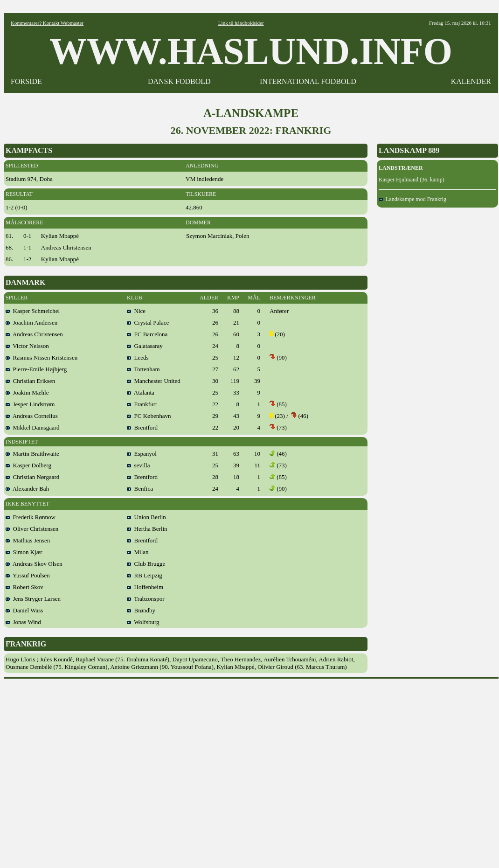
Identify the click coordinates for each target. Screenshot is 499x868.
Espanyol (142, 454)
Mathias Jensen (28, 540)
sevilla (138, 465)
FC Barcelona (147, 334)
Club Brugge (146, 564)
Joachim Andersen (31, 323)
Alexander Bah (27, 489)
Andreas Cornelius (32, 416)
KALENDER (471, 81)
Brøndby (141, 610)
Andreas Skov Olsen (34, 564)
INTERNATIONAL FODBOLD (308, 81)
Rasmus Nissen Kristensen (42, 358)
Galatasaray (145, 346)
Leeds (138, 358)
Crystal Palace (148, 323)
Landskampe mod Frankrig (412, 199)
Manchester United (154, 381)
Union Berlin (146, 517)
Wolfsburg (143, 622)
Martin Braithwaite (32, 454)
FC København (149, 416)
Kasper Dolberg (28, 465)
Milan (138, 552)
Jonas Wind (23, 622)
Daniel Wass (24, 610)
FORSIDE (26, 81)
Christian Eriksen (30, 381)
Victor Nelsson (27, 346)
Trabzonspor (146, 599)
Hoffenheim (145, 587)
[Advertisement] (87, 770)
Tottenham (143, 369)
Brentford (142, 427)
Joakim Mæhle (27, 392)
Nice (136, 311)
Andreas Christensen (34, 334)
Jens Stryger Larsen (33, 599)
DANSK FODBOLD (179, 81)
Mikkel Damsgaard (33, 427)
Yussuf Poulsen (28, 575)
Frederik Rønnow (31, 517)
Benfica (140, 489)
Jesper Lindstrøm (30, 404)
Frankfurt (142, 404)
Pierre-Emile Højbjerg (36, 369)
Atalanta (141, 392)
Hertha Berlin (147, 529)
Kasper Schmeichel (33, 311)
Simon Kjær (24, 552)
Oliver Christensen (32, 529)
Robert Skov (24, 587)
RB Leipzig (145, 575)
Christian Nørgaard (32, 477)
